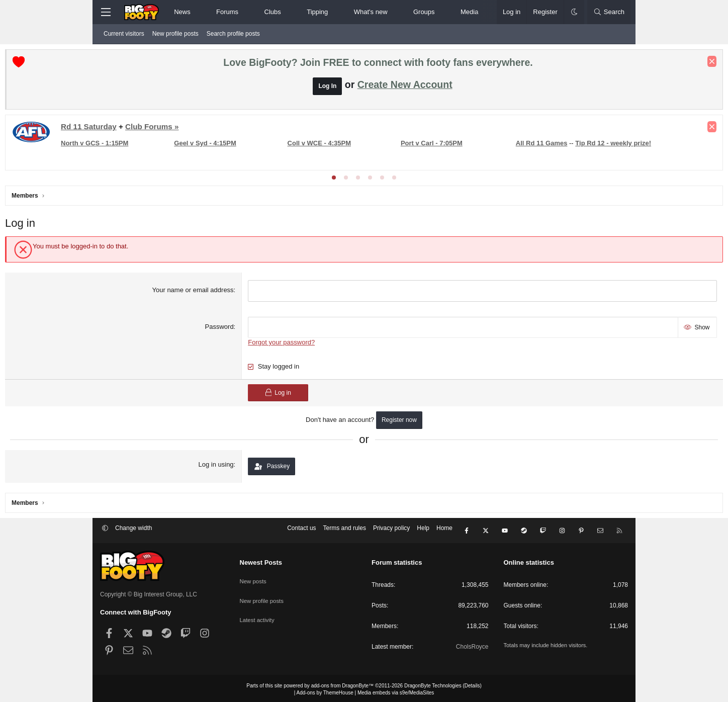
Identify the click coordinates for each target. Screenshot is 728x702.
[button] (199, 12)
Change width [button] (133, 531)
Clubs (273, 12)
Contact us (301, 531)
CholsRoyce (472, 645)
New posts (254, 577)
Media (469, 12)
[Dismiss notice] (617, 64)
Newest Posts (261, 561)
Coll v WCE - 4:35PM (357, 143)
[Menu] (106, 12)
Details (472, 684)
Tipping (317, 12)
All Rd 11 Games (132, 159)
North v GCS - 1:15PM (190, 143)
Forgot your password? (314, 342)
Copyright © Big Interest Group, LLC (149, 592)
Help (423, 531)
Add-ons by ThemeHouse (325, 691)
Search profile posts (233, 34)
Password (252, 328)
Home (444, 531)
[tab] (334, 180)
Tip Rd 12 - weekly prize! (204, 159)
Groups (424, 12)
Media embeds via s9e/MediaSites (396, 691)
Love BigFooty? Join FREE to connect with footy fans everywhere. (378, 65)
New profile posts (175, 34)
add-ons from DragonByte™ (343, 684)
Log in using (248, 464)
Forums (227, 12)
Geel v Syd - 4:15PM (272, 143)
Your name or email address (225, 292)
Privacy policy (391, 531)
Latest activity (258, 612)
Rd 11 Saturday (184, 129)
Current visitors (124, 34)
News (182, 12)
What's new (371, 12)
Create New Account (405, 87)
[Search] (609, 12)
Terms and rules (345, 531)
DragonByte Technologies (433, 684)
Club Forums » (247, 129)
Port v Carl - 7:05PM (441, 143)
